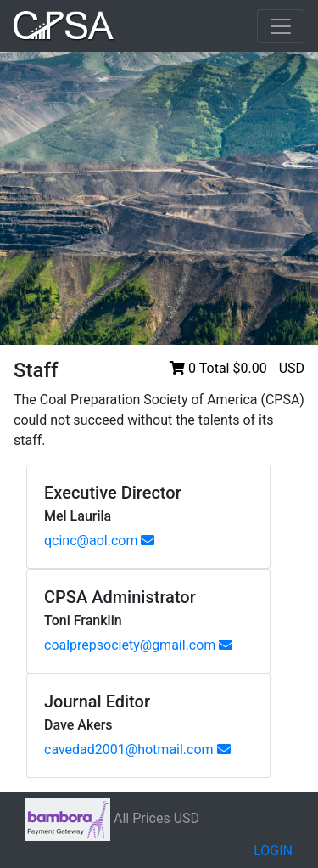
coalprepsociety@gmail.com (138, 645)
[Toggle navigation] (281, 26)
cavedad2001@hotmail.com (137, 750)
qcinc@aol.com (99, 541)
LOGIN (273, 851)
